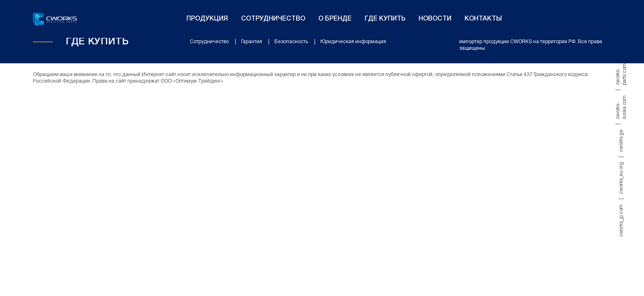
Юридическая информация (353, 42)
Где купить (385, 19)
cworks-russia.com (621, 107)
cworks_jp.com (621, 221)
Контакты (483, 19)
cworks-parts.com (621, 74)
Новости (435, 19)
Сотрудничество (273, 19)
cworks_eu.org (621, 178)
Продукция (207, 19)
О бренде (335, 19)
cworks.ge (621, 141)
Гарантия (252, 42)
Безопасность (291, 42)
